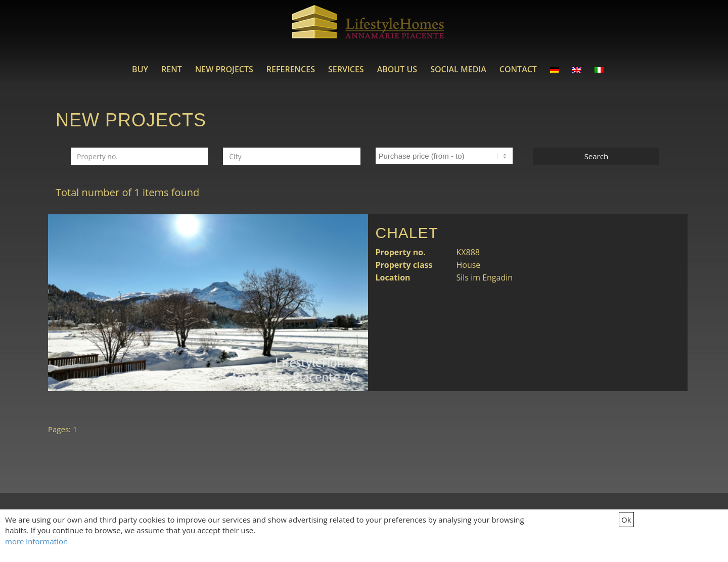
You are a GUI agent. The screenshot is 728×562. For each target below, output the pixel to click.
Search (597, 156)
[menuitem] (140, 69)
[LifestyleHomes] (368, 28)
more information (36, 541)
